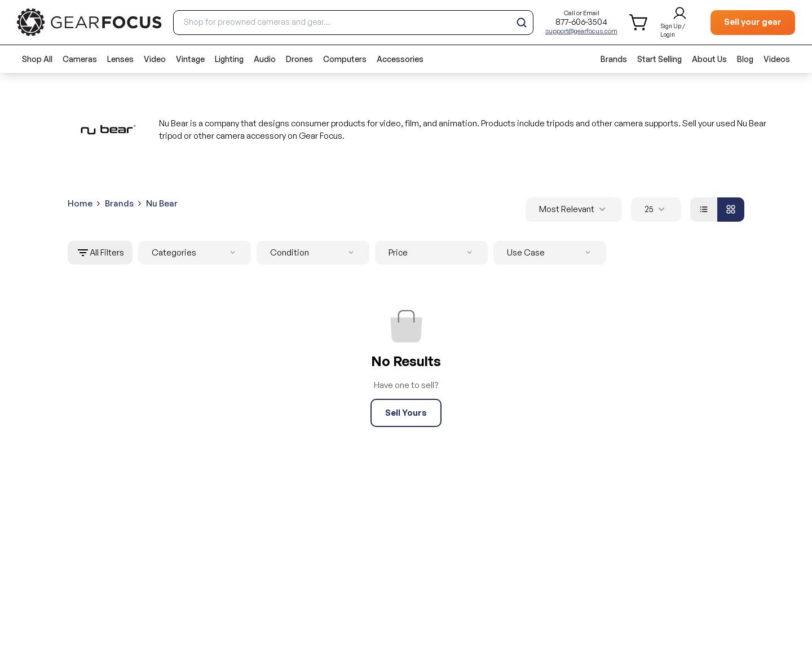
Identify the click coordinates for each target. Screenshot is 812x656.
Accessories (400, 59)
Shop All (37, 59)
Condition (314, 253)
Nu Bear (162, 203)
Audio (265, 59)
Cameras (80, 59)
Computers (345, 59)
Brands (614, 59)
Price (433, 253)
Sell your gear (753, 22)
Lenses (120, 59)
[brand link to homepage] (89, 22)
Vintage (190, 59)
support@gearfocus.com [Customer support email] (581, 31)
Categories (196, 253)
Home (80, 203)
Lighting (229, 59)
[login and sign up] (680, 23)
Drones (299, 59)
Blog (745, 59)
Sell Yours (406, 413)
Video (155, 59)
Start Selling (659, 59)
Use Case (551, 253)
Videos (777, 59)
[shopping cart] (639, 22)
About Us (709, 59)
